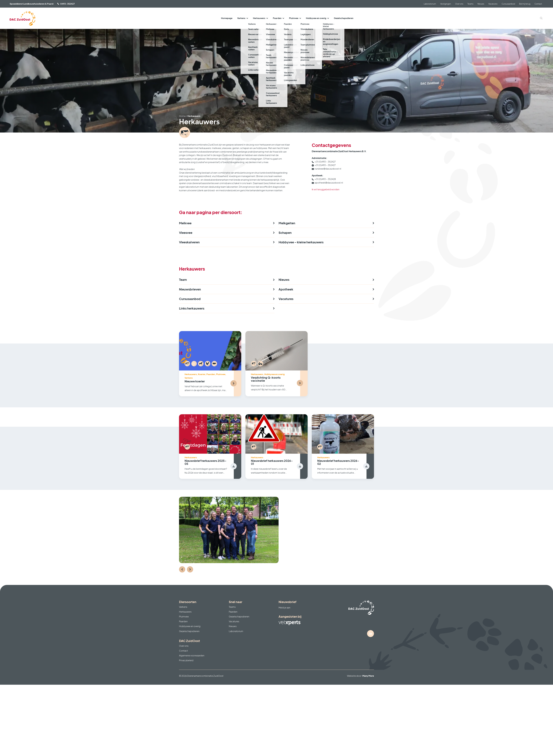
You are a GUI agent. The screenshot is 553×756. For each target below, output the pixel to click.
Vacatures (493, 4)
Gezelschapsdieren (344, 18)
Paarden (277, 18)
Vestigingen (446, 4)
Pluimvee (294, 18)
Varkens (241, 18)
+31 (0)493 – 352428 (325, 179)
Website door (360, 676)
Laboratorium (430, 4)
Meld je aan (284, 608)
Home (182, 116)
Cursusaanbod (508, 4)
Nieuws (481, 4)
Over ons (459, 4)
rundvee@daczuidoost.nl (328, 169)
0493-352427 (67, 4)
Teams (470, 4)
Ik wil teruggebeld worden (326, 189)
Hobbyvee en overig (316, 18)
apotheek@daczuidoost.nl (329, 183)
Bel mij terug (525, 4)
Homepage (227, 18)
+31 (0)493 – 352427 (325, 162)
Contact (538, 4)
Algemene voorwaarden (192, 655)
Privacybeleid (186, 660)
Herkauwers (259, 18)
